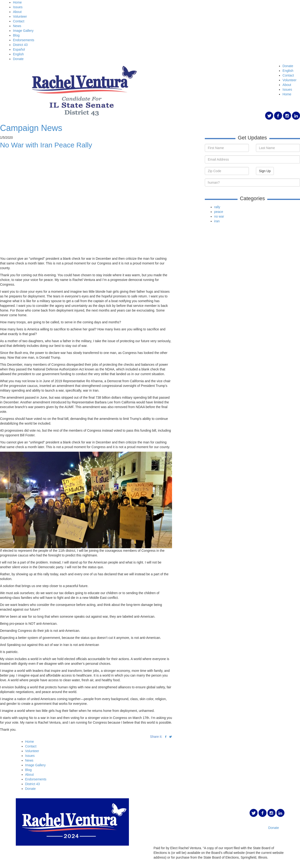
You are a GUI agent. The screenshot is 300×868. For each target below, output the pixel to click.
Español (19, 49)
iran (217, 221)
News (17, 26)
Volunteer (20, 16)
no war (219, 216)
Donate (18, 59)
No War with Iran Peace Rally (46, 145)
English (18, 54)
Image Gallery (23, 31)
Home (17, 2)
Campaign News (31, 128)
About (17, 12)
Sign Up (265, 171)
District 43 (20, 45)
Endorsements (24, 40)
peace (219, 212)
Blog (16, 35)
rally (217, 207)
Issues (18, 7)
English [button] (288, 71)
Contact (19, 21)
